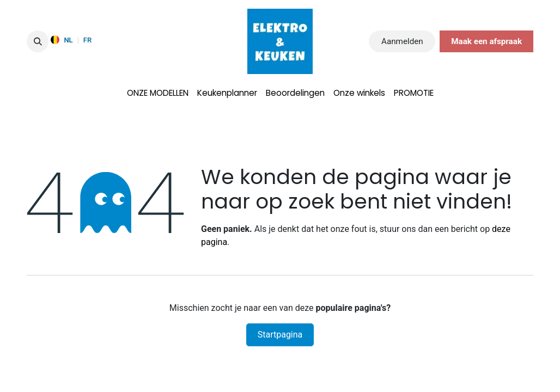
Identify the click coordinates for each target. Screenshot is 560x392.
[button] (38, 41)
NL (68, 40)
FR (87, 40)
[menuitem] (158, 93)
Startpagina (280, 335)
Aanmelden (402, 41)
